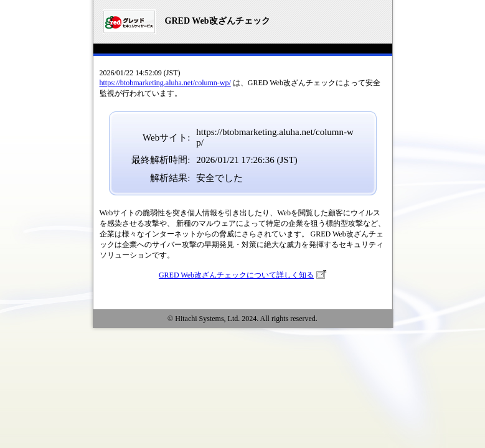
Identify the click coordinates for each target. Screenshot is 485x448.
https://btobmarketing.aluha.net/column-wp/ (165, 83)
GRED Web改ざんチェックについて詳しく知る (236, 275)
